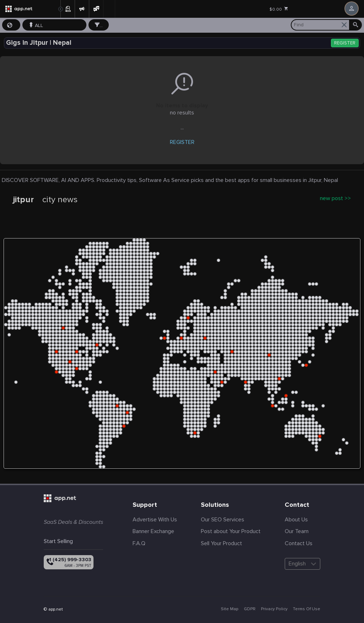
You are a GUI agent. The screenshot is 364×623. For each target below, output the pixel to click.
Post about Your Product (231, 531)
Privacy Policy (274, 609)
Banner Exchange (153, 531)
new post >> (335, 198)
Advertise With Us (155, 520)
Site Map (229, 609)
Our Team (297, 531)
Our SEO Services (223, 520)
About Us (296, 520)
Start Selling (58, 541)
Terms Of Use (307, 609)
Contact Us (299, 543)
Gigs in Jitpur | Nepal (39, 43)
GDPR (250, 609)
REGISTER (345, 43)
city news (60, 200)
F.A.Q (139, 543)
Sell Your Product (221, 543)
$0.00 (279, 9)
